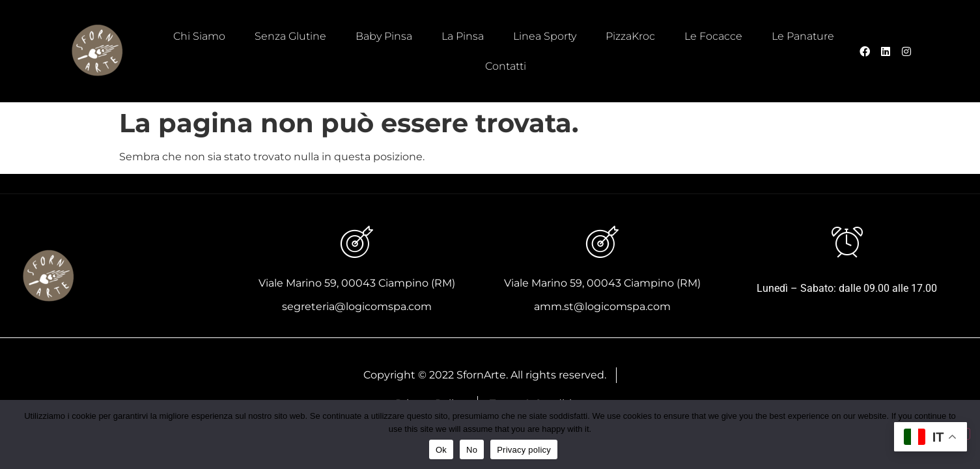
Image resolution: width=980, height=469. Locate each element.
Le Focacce (713, 36)
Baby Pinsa (384, 36)
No (472, 450)
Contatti (506, 66)
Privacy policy (524, 450)
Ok (441, 450)
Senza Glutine (290, 36)
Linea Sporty (545, 36)
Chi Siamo (199, 36)
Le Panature (803, 36)
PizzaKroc (630, 36)
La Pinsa (463, 36)
